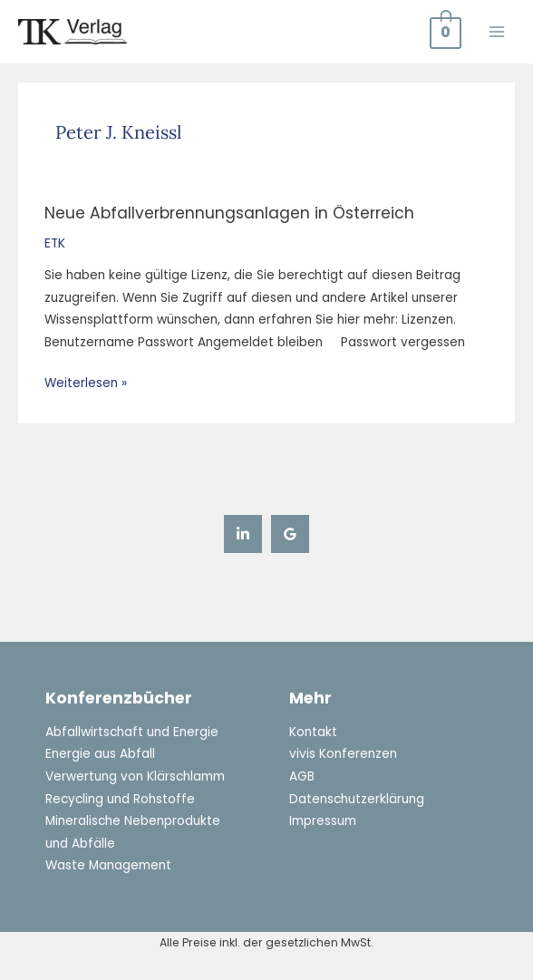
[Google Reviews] (290, 534)
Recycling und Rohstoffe (120, 799)
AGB (302, 776)
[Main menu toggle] (497, 31)
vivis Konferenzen (343, 754)
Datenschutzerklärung (357, 799)
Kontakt (313, 732)
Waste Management (108, 865)
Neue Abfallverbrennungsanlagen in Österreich (229, 213)
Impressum (323, 821)
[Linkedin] (243, 534)
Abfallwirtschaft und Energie (132, 732)
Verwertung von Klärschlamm (135, 776)
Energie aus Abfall (100, 754)
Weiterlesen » (86, 382)
